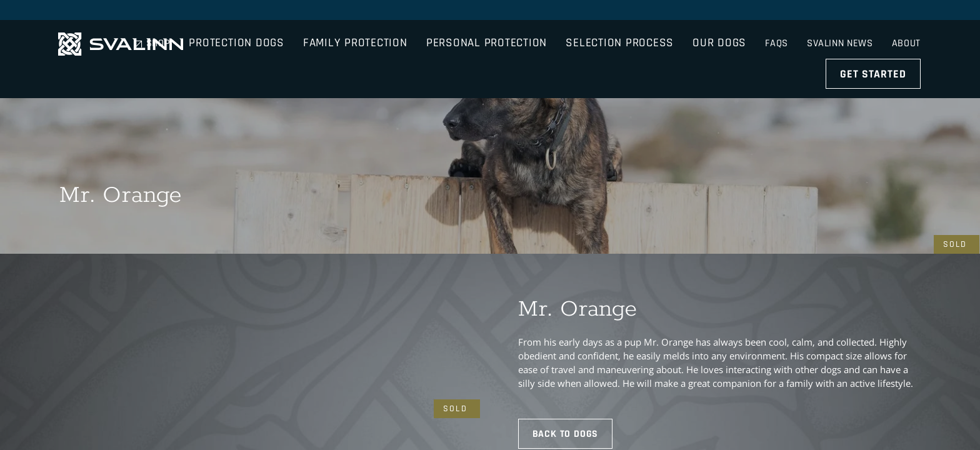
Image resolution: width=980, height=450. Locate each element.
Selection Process (682, 47)
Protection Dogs (298, 47)
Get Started (874, 47)
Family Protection (417, 47)
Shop (731, 12)
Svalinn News (839, 12)
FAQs (775, 12)
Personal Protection (548, 47)
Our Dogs (781, 47)
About (907, 12)
